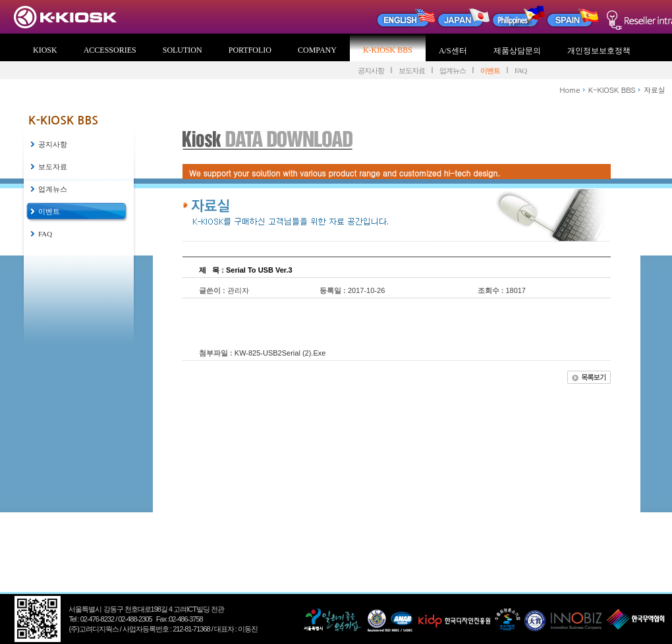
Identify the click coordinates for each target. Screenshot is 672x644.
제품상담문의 (517, 51)
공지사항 (371, 70)
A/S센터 (453, 51)
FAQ (520, 70)
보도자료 (412, 70)
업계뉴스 (453, 70)
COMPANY (317, 50)
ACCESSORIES (110, 50)
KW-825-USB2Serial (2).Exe (280, 353)
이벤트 (490, 70)
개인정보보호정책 (599, 51)
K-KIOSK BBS (388, 50)
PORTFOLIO (250, 50)
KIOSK (45, 50)
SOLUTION (182, 50)
